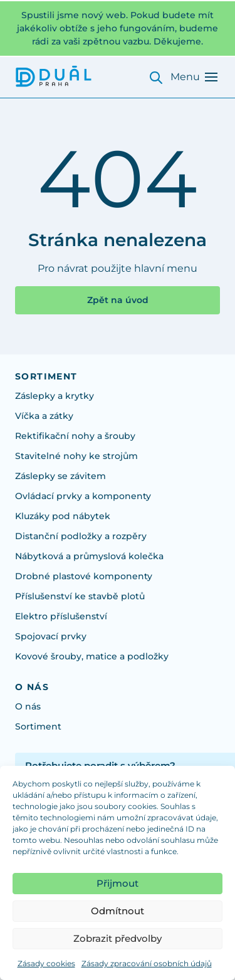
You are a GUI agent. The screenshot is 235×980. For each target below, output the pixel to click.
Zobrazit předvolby (118, 938)
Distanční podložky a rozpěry (81, 536)
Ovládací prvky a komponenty (83, 496)
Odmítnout (118, 911)
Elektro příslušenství (61, 616)
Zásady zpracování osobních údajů (147, 963)
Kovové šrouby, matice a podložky (92, 656)
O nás (28, 706)
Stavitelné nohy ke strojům (76, 456)
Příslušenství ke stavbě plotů (80, 596)
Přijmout (118, 883)
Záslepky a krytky (55, 396)
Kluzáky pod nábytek (63, 516)
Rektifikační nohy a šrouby (75, 436)
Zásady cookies (46, 963)
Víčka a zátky (44, 416)
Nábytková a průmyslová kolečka (89, 556)
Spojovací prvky (51, 636)
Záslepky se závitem (60, 476)
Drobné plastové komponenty (84, 576)
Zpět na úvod (118, 300)
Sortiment (38, 726)
